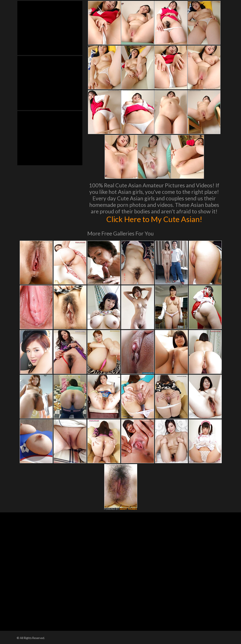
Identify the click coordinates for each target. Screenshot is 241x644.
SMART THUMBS (128, 509)
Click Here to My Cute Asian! (154, 219)
